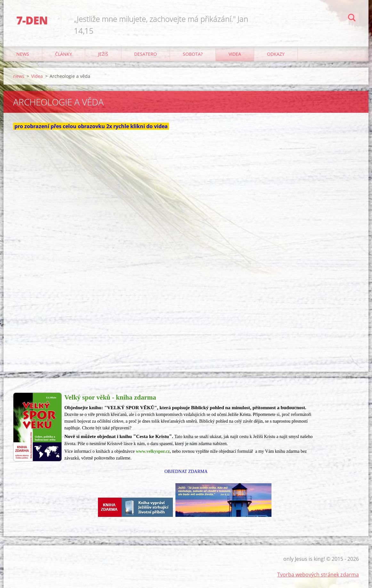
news (23, 54)
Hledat (352, 19)
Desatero (146, 54)
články (64, 54)
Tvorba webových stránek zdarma (318, 575)
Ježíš (103, 54)
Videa (235, 54)
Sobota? (193, 54)
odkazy (276, 54)
